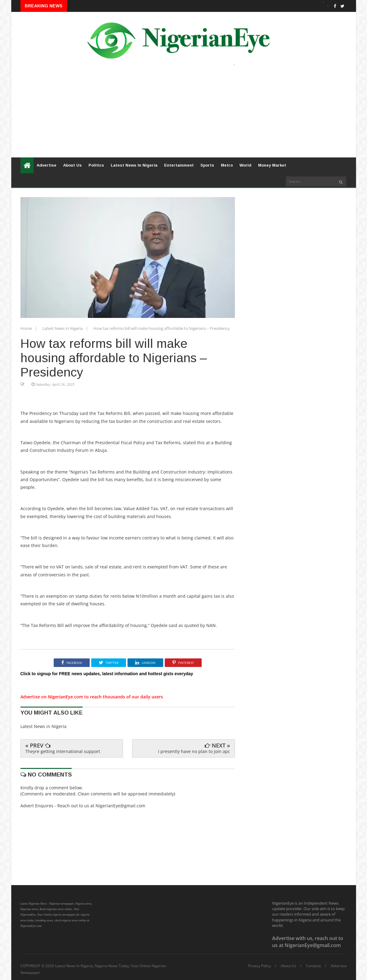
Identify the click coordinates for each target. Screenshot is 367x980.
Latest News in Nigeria (63, 328)
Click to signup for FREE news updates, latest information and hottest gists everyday (107, 674)
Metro (227, 165)
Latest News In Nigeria (134, 165)
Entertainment (179, 165)
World (245, 165)
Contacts (313, 966)
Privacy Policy (259, 966)
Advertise (47, 165)
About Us (72, 165)
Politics (96, 165)
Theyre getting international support (63, 751)
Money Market (272, 165)
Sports (207, 165)
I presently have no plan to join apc (194, 751)
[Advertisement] (184, 115)
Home (27, 328)
